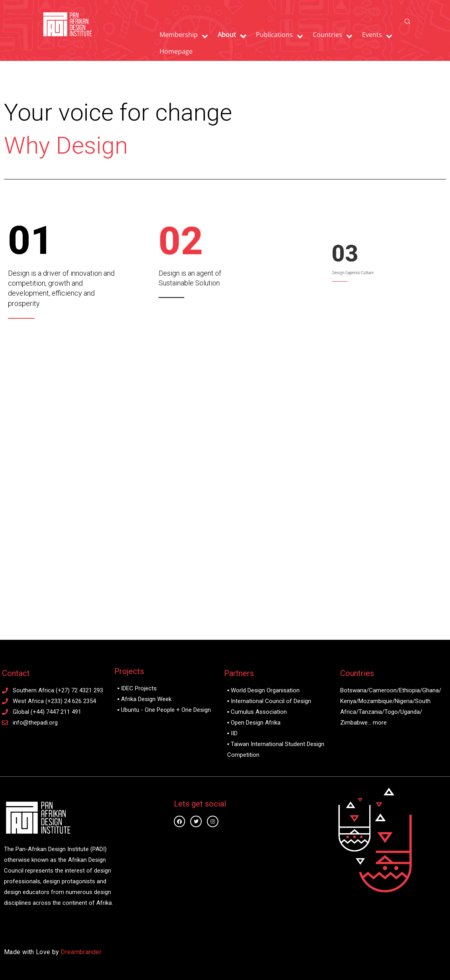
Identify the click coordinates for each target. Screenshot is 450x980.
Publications (274, 35)
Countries (327, 35)
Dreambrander (81, 952)
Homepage (176, 51)
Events (372, 35)
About (227, 35)
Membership (179, 35)
